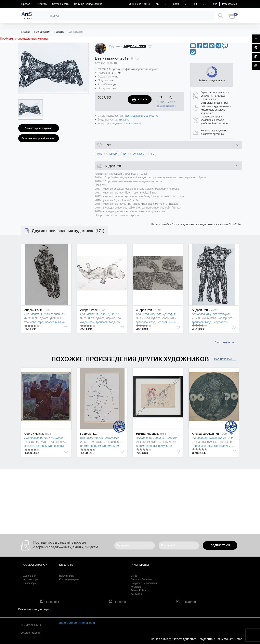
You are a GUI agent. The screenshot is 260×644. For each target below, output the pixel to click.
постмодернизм (135, 116)
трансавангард (34, 322)
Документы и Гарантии (144, 583)
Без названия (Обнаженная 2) (100, 438)
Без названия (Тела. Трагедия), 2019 (160, 314)
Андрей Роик (135, 46)
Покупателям (67, 576)
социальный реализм (50, 446)
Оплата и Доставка (141, 579)
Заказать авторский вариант (39, 138)
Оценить (42, 4)
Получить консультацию (88, 4)
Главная (26, 32)
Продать (26, 4)
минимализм (111, 446)
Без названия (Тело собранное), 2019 (49, 314)
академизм (87, 322)
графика (124, 120)
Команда (136, 587)
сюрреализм (222, 446)
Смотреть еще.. (225, 342)
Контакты (136, 594)
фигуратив (152, 116)
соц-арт (29, 446)
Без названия (76, 32)
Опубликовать (60, 4)
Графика (59, 32)
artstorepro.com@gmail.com (77, 623)
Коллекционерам (69, 579)
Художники (30, 576)
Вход (214, 4)
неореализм (53, 322)
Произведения (42, 32)
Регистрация (229, 4)
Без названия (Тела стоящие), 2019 (215, 314)
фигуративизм (133, 123)
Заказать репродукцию (39, 128)
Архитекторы (31, 579)
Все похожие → (225, 359)
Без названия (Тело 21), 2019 (99, 314)
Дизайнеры (30, 583)
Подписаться (220, 545)
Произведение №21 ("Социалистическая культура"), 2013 (62, 438)
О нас (134, 576)
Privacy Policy (138, 590)
